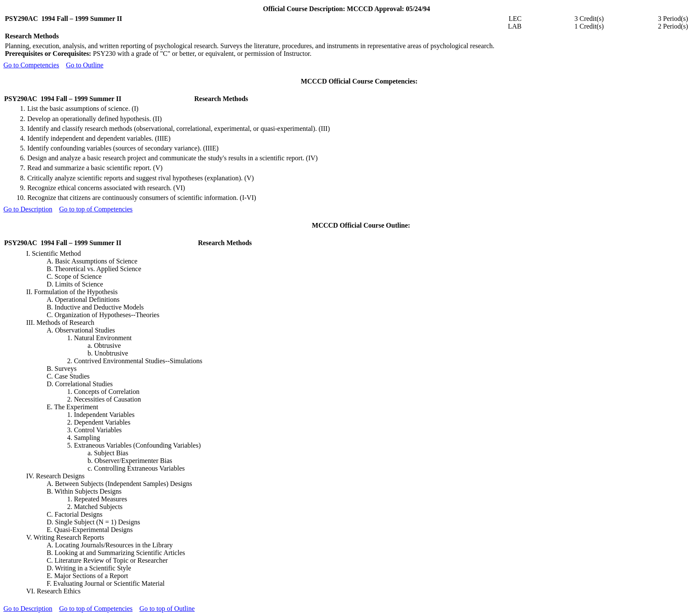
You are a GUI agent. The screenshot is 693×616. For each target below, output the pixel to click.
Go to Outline (85, 65)
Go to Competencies (31, 65)
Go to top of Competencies (96, 209)
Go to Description (28, 209)
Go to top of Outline (167, 609)
